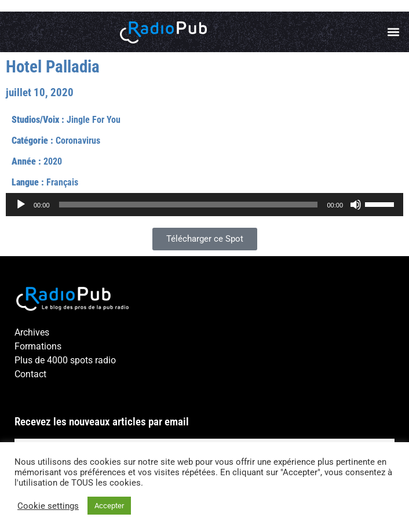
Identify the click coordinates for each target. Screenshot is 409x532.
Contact (30, 374)
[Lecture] (21, 205)
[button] (394, 32)
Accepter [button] (109, 506)
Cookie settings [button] (48, 506)
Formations (38, 346)
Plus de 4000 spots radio (65, 360)
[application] (204, 205)
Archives (32, 332)
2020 (53, 161)
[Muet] (356, 205)
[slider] (189, 205)
